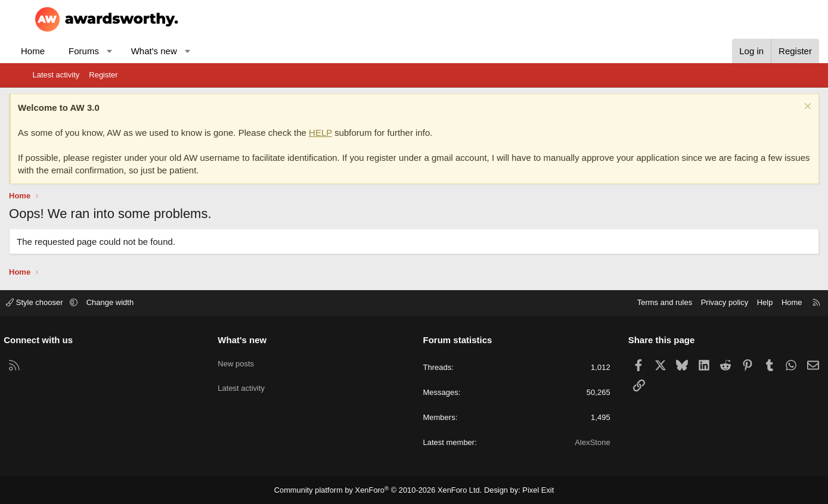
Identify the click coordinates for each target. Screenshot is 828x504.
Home (57, 51)
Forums (108, 51)
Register (103, 75)
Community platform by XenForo (381, 490)
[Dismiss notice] (783, 108)
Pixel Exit (530, 490)
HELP (344, 133)
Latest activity (56, 75)
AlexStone (578, 442)
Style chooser (65, 302)
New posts (251, 360)
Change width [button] (139, 302)
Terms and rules (635, 302)
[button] (133, 51)
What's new (177, 51)
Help (736, 302)
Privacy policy (695, 302)
